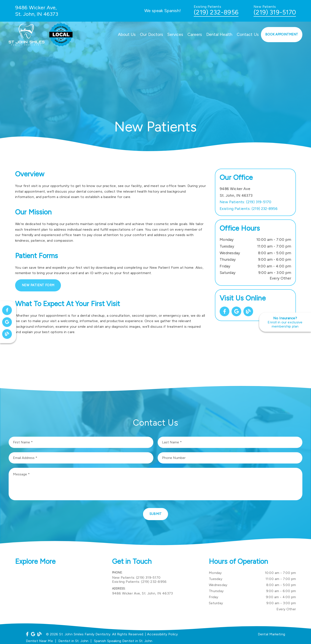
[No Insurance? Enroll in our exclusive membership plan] (285, 322)
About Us (127, 34)
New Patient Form (38, 285)
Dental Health (219, 34)
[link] (225, 311)
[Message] (155, 484)
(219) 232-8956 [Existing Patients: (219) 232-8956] (249, 209)
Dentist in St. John (73, 641)
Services (175, 34)
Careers (195, 34)
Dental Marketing (272, 634)
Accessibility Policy (163, 634)
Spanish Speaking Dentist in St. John (123, 641)
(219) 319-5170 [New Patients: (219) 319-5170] (246, 202)
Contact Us (248, 34)
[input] (81, 442)
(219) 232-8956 (216, 12)
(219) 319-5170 (275, 12)
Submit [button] (156, 514)
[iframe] (59, 591)
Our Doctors (152, 34)
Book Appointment (282, 34)
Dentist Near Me (39, 641)
